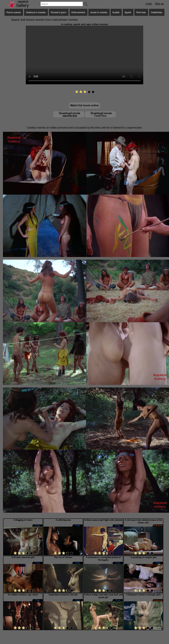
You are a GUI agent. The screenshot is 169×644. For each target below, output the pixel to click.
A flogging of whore (23, 520)
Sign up (159, 4)
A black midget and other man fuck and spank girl (103, 596)
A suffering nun (63, 520)
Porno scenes (14, 12)
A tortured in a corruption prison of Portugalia (103, 559)
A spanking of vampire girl (143, 557)
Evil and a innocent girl (23, 557)
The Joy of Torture (63, 557)
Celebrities (157, 12)
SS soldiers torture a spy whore (23, 595)
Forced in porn (58, 12)
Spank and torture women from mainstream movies (44, 20)
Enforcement (78, 12)
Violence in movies (36, 12)
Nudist (116, 12)
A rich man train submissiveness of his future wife (143, 521)
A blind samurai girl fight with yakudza (103, 520)
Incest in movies (99, 12)
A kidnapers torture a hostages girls (143, 595)
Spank (128, 12)
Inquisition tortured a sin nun (63, 595)
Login (149, 4)
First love (141, 12)
